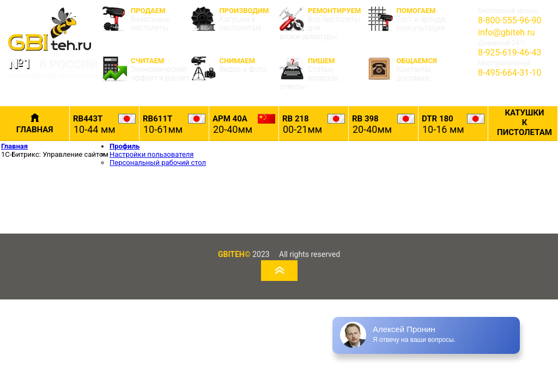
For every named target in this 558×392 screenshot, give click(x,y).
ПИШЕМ (324, 74)
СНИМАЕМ (236, 69)
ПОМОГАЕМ (413, 19)
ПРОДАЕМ (147, 19)
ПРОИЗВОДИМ (236, 19)
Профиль (125, 146)
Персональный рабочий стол (158, 163)
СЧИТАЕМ (147, 69)
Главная (14, 146)
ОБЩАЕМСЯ (413, 69)
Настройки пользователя (151, 154)
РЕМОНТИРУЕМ (324, 24)
